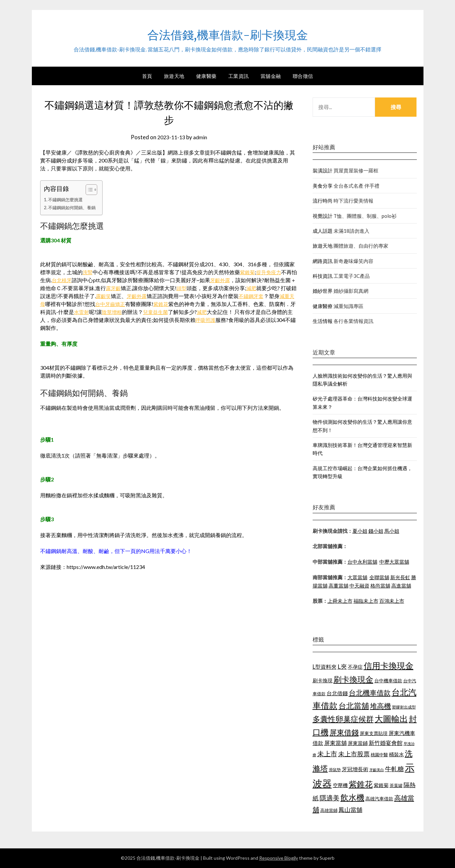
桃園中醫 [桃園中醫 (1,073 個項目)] (379, 755)
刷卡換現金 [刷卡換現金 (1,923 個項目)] (353, 679)
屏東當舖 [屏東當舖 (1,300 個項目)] (336, 743)
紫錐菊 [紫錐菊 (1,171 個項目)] (381, 785)
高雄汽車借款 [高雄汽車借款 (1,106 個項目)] (379, 799)
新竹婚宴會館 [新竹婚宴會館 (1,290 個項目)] (386, 743)
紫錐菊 (249, 272)
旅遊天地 (174, 76)
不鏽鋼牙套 (270, 296)
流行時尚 (323, 201)
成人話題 (323, 231)
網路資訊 (323, 261)
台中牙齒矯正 (133, 304)
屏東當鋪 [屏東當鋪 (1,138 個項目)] (358, 743)
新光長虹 (400, 577)
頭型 (193, 288)
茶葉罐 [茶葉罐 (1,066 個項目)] (396, 785)
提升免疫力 (271, 272)
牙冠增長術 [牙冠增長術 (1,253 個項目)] (355, 769)
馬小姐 (392, 531)
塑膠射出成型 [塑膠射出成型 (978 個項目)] (404, 707)
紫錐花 (185, 304)
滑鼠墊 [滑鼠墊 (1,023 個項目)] (335, 770)
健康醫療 (323, 306)
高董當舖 (339, 586)
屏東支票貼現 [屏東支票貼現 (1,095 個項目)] (374, 733)
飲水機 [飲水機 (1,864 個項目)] (352, 797)
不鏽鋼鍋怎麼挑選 (67, 199)
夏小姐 (360, 531)
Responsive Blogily (279, 858)
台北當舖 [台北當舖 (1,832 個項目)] (354, 706)
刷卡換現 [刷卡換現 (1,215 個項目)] (323, 680)
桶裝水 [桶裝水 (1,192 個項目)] (396, 754)
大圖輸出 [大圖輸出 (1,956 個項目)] (391, 719)
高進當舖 (401, 586)
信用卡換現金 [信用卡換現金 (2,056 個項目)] (389, 665)
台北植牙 (68, 280)
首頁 (147, 76)
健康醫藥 (206, 76)
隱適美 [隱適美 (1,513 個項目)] (330, 798)
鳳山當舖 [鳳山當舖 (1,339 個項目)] (350, 810)
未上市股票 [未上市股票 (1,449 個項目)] (354, 754)
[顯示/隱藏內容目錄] (92, 190)
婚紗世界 (323, 291)
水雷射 (109, 312)
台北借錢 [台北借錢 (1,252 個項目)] (337, 693)
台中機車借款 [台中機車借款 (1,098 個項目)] (388, 681)
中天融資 (359, 586)
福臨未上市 (366, 601)
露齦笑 (120, 296)
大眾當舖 (357, 577)
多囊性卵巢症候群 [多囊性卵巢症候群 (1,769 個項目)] (343, 719)
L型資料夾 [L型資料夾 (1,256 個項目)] (325, 667)
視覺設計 (323, 216)
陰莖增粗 (140, 312)
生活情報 (323, 321)
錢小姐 (376, 531)
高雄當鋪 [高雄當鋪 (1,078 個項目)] (329, 810)
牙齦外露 (227, 280)
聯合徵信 (303, 76)
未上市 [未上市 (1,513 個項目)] (327, 754)
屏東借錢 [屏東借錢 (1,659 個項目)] (344, 732)
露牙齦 (124, 288)
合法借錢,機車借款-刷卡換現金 (228, 33)
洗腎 (88, 272)
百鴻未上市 (392, 601)
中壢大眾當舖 (394, 562)
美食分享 (323, 186)
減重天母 (56, 304)
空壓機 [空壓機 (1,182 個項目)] (340, 785)
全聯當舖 (379, 577)
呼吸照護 (233, 320)
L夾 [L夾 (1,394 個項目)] (342, 666)
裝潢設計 (323, 170)
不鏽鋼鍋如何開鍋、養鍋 (74, 207)
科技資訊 (323, 276)
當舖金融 (271, 76)
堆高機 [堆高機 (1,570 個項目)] (380, 706)
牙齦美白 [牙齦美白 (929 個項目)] (377, 770)
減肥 (264, 288)
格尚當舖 (380, 586)
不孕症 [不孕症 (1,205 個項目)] (355, 667)
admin (201, 137)
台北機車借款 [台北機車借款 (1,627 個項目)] (370, 692)
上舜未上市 (340, 601)
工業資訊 (239, 76)
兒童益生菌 (185, 312)
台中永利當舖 (362, 562)
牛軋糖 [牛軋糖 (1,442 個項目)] (394, 769)
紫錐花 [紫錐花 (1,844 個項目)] (361, 784)
